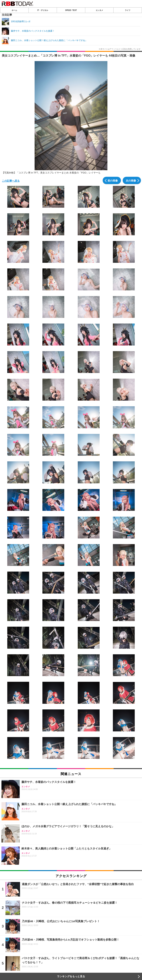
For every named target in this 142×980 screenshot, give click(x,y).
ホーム (14, 10)
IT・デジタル (43, 10)
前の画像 (113, 180)
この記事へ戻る (11, 181)
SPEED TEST (71, 10)
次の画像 (131, 180)
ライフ (128, 10)
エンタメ (99, 10)
